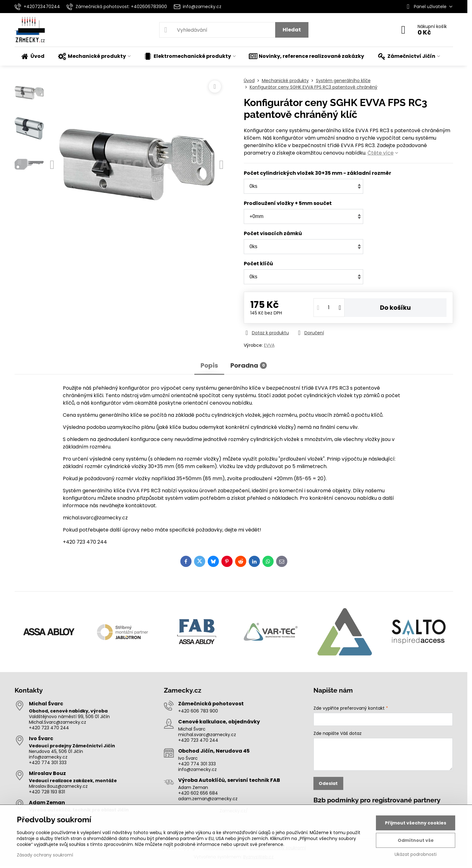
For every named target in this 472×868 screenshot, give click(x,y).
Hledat (292, 30)
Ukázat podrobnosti (416, 854)
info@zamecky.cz (48, 757)
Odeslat (328, 783)
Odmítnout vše (416, 840)
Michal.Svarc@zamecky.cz (58, 722)
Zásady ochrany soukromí (45, 855)
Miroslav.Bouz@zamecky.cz (58, 786)
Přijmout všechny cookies (416, 823)
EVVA (269, 345)
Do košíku (395, 308)
